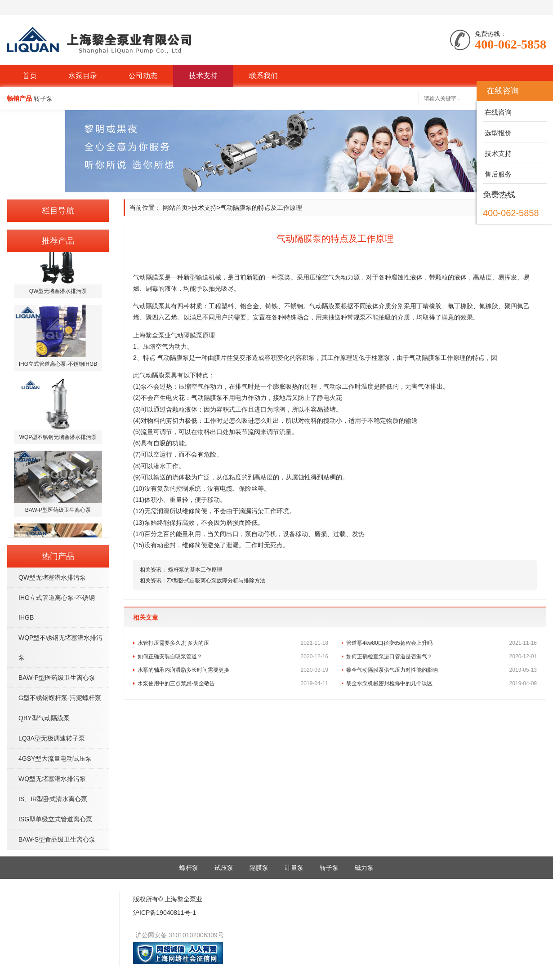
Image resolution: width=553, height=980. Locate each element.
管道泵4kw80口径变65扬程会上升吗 (442, 643)
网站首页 (175, 208)
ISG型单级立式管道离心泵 (55, 819)
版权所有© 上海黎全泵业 (168, 899)
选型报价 (497, 133)
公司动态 (143, 76)
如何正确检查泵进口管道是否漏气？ (442, 656)
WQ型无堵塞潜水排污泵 (52, 779)
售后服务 (497, 174)
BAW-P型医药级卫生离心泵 (57, 678)
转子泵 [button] (43, 98)
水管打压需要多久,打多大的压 (233, 643)
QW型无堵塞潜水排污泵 (52, 577)
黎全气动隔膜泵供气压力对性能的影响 (442, 670)
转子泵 (329, 868)
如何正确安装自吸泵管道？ (233, 656)
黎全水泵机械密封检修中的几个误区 (442, 683)
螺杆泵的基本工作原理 (194, 570)
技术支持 (203, 76)
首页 (30, 76)
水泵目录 (83, 76)
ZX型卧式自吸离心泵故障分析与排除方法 (216, 581)
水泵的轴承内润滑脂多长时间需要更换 (233, 670)
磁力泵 (364, 868)
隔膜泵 (259, 868)
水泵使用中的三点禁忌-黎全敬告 (233, 683)
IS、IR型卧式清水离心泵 (53, 799)
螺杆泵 (189, 868)
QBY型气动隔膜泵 (44, 718)
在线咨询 (497, 112)
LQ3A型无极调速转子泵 (52, 738)
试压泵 (224, 868)
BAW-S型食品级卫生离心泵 (57, 839)
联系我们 (263, 76)
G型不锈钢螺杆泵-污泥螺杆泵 (60, 698)
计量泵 (294, 868)
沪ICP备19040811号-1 (165, 913)
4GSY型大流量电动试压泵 (55, 758)
